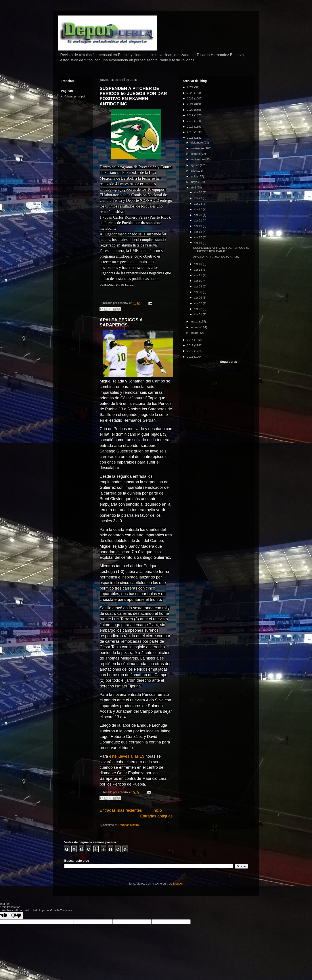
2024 (191, 87)
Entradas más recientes (121, 810)
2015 (191, 138)
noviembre (197, 148)
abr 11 (198, 275)
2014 (191, 340)
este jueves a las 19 (127, 756)
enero (194, 333)
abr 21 (198, 220)
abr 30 (198, 192)
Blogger (178, 884)
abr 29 (198, 198)
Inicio (157, 810)
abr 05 (198, 303)
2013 (191, 345)
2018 (191, 121)
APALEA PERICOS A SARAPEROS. (121, 322)
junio (194, 176)
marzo (195, 321)
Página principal (75, 96)
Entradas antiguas (156, 816)
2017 (191, 127)
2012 (191, 351)
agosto (195, 165)
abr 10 (198, 281)
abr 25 (198, 215)
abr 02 (198, 309)
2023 (191, 93)
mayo (194, 182)
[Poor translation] (16, 916)
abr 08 (198, 292)
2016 (191, 132)
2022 (191, 98)
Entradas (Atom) (128, 825)
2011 (191, 357)
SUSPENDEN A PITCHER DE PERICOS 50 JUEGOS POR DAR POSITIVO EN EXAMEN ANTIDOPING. (133, 96)
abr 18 (198, 232)
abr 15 (198, 264)
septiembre (198, 159)
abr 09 (198, 286)
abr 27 (198, 209)
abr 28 (198, 204)
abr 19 (198, 226)
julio (193, 171)
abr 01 (198, 314)
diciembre (197, 143)
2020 (191, 110)
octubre (196, 154)
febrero (195, 327)
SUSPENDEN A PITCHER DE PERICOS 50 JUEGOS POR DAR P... (221, 249)
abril (193, 187)
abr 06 (198, 298)
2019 (191, 115)
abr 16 (198, 243)
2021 (191, 104)
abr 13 (198, 270)
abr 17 (198, 237)
